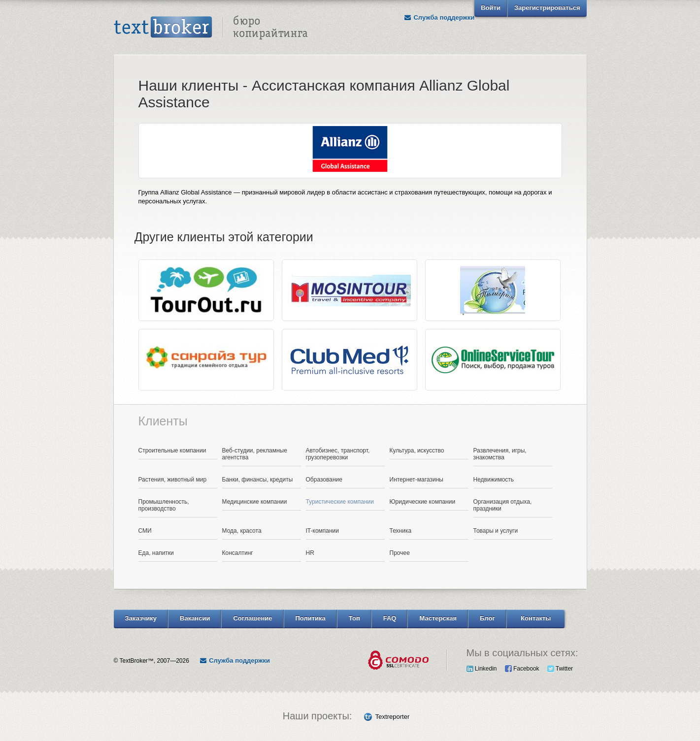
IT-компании (323, 531)
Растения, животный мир (173, 480)
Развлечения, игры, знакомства (500, 454)
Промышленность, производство (164, 505)
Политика (311, 618)
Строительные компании (172, 451)
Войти (491, 8)
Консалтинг (238, 553)
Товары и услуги (496, 531)
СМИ (145, 531)
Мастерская (438, 618)
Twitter (560, 669)
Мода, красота (242, 531)
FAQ (390, 618)
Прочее (400, 553)
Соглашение (252, 618)
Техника (401, 531)
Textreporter (392, 717)
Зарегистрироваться (547, 8)
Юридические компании (423, 502)
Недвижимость (494, 480)
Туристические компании (340, 502)
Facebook (522, 669)
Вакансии (195, 618)
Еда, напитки (156, 553)
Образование (324, 480)
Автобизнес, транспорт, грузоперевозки (338, 454)
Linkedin (482, 669)
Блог (487, 618)
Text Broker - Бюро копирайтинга (211, 28)
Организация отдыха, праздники (503, 505)
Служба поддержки (439, 17)
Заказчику (141, 618)
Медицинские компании (255, 502)
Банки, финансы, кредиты (258, 480)
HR (310, 553)
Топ (354, 618)
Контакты (536, 618)
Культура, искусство (417, 451)
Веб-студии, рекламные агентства (255, 454)
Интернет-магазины (417, 480)
